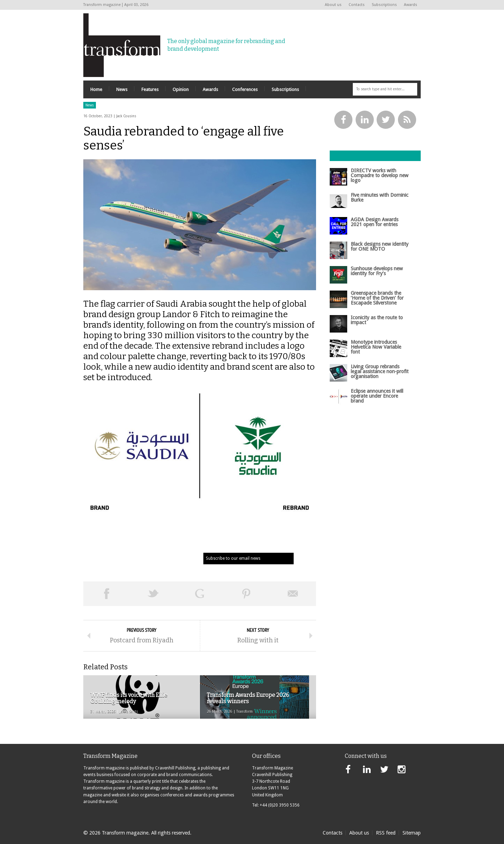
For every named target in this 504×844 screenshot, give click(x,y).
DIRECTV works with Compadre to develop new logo (380, 176)
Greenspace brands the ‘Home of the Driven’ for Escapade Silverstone (377, 298)
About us (333, 5)
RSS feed (386, 833)
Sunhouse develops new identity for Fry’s (377, 271)
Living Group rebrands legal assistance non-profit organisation (380, 372)
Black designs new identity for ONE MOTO (380, 246)
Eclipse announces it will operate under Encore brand (377, 396)
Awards (411, 5)
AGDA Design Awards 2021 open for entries (374, 222)
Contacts (357, 5)
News (90, 105)
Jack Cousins (126, 116)
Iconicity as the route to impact (377, 320)
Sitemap (412, 833)
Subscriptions (384, 5)
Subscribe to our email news (233, 558)
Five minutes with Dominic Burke (380, 197)
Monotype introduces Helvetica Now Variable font (376, 347)
